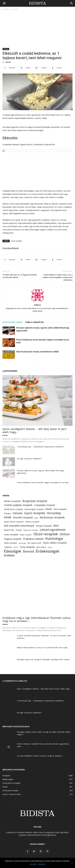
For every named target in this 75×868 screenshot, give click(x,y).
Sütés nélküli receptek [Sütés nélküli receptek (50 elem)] (55, 543)
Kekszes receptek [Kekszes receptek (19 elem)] (32, 522)
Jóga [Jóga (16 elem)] (36, 518)
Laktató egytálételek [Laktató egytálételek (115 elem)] (53, 530)
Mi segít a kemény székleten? (29, 459)
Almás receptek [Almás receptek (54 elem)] (12, 501)
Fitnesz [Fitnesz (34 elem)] (7, 513)
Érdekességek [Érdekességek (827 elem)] (48, 551)
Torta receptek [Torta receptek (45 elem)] (27, 547)
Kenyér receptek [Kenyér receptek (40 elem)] (44, 526)
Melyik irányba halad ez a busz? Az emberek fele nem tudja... (43, 648)
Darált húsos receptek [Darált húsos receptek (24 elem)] (13, 509)
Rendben (33, 864)
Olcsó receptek (16, 241)
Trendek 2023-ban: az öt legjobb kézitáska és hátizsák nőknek (20, 276)
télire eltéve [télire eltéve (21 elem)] (41, 547)
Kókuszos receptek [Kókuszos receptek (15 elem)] (31, 530)
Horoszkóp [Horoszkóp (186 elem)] (54, 513)
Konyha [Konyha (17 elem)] (19, 530)
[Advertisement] (37, 29)
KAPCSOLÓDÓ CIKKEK (12, 322)
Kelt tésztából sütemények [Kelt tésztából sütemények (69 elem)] (19, 526)
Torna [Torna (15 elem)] (16, 547)
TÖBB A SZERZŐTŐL (35, 322)
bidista (8, 62)
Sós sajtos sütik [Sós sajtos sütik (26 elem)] (34, 543)
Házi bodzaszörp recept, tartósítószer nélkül (37, 352)
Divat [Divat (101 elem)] (49, 509)
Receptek (15, 9)
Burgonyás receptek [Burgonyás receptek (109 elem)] (35, 501)
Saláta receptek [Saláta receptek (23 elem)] (10, 543)
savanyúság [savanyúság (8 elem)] (22, 543)
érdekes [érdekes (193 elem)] (9, 555)
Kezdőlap (6, 9)
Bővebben (41, 864)
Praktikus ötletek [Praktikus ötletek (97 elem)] (33, 539)
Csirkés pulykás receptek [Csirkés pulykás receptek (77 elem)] (18, 505)
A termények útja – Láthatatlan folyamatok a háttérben (40, 447)
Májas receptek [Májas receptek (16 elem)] (26, 535)
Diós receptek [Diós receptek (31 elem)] (60, 509)
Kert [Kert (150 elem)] (56, 526)
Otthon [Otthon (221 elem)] (65, 534)
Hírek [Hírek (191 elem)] (8, 517)
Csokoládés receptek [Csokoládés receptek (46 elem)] (45, 505)
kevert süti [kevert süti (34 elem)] (9, 530)
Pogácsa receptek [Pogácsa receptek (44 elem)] (13, 539)
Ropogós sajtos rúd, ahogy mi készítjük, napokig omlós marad (43, 659)
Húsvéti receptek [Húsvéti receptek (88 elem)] (23, 517)
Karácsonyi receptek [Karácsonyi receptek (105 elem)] (52, 517)
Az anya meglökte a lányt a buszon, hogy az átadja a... (40, 756)
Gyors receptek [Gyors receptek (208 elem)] (35, 513)
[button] (72, 3)
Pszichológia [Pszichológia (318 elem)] (54, 539)
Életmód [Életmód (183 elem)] (28, 552)
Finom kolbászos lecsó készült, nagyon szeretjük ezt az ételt (43, 482)
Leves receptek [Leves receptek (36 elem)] (11, 534)
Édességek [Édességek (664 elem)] (13, 551)
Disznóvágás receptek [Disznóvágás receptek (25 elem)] (34, 509)
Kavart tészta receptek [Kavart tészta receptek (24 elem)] (14, 522)
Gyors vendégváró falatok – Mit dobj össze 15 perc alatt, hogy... (44, 689)
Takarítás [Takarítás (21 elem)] (8, 547)
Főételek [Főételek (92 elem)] (18, 513)
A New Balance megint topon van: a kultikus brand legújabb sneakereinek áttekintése (58, 277)
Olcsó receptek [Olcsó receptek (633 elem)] (46, 534)
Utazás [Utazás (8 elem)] (50, 547)
